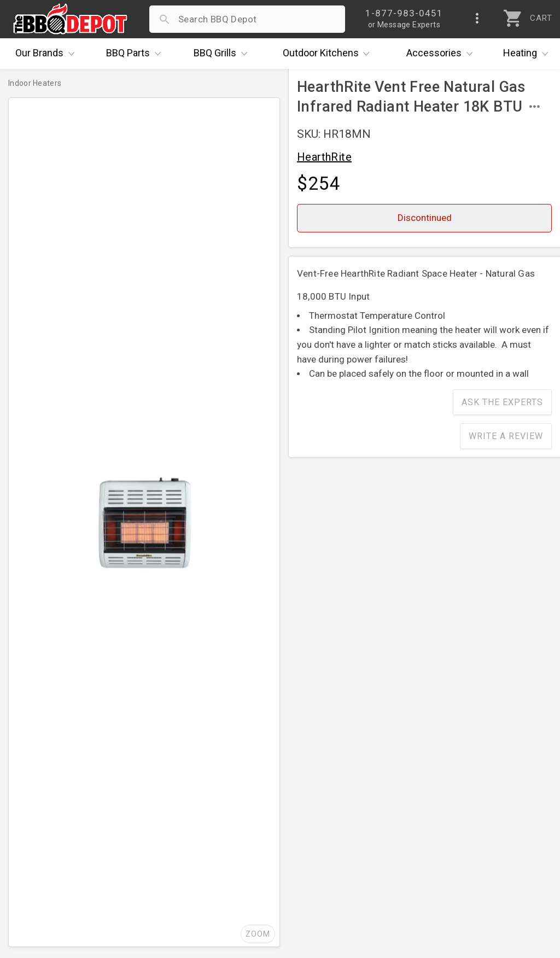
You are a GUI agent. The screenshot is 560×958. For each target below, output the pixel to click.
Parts (136, 54)
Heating (528, 54)
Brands (48, 54)
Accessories (442, 54)
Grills (223, 54)
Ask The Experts (502, 402)
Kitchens (329, 54)
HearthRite (324, 157)
